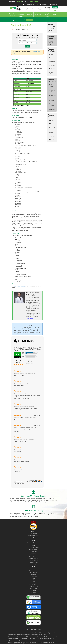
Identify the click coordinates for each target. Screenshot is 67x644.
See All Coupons (58, 20)
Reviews (34, 590)
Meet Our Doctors (33, 587)
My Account (27, 4)
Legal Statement (33, 549)
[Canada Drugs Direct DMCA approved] (33, 618)
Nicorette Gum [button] (52, 91)
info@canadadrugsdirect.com (34, 535)
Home (34, 581)
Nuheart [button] (51, 132)
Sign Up (27, 46)
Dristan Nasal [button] (51, 86)
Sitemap (34, 553)
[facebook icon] (56, 4)
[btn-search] (39, 9)
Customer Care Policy (34, 548)
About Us (33, 583)
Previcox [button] (52, 136)
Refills (35, 4)
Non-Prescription (34, 571)
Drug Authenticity (34, 560)
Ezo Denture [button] (51, 105)
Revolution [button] (52, 124)
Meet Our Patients (33, 585)
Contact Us (44, 4)
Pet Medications (33, 573)
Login (51, 10)
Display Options (31, 481)
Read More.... (30, 318)
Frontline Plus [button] (52, 128)
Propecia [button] (52, 65)
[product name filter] (34, 9)
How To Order (34, 588)
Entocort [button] (52, 69)
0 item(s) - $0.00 (49, 8)
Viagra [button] (51, 58)
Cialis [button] (51, 54)
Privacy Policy (34, 551)
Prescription (33, 569)
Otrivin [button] (51, 100)
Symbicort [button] (52, 61)
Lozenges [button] (52, 109)
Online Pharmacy (34, 557)
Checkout (55, 7)
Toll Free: (31, 2)
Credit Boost (34, 576)
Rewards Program (34, 564)
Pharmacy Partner (33, 562)
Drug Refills (34, 574)
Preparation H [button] (52, 96)
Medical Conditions (34, 558)
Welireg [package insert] (18, 286)
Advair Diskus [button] (51, 73)
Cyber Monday (34, 555)
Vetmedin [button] (52, 120)
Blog (52, 4)
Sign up (56, 10)
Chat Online (19, 2)
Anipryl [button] (51, 140)
